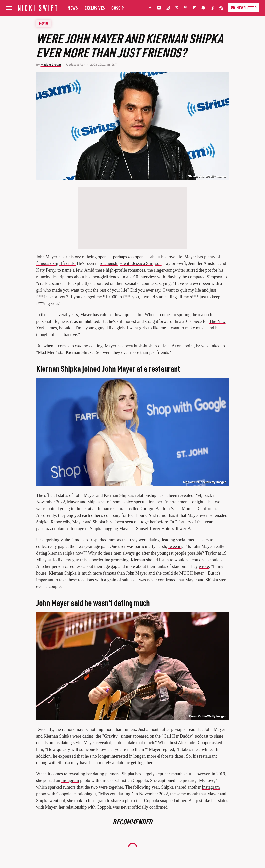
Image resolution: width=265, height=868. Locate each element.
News (73, 8)
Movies (44, 23)
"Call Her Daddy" (178, 736)
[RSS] (221, 9)
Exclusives (95, 8)
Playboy (173, 277)
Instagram (70, 781)
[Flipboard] (195, 9)
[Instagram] (168, 9)
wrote (204, 566)
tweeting (176, 546)
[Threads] (212, 9)
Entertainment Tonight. (184, 502)
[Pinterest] (186, 9)
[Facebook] (150, 9)
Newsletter (243, 8)
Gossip (118, 8)
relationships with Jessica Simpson (131, 263)
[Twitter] (177, 9)
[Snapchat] (203, 9)
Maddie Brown (51, 65)
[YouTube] (159, 9)
